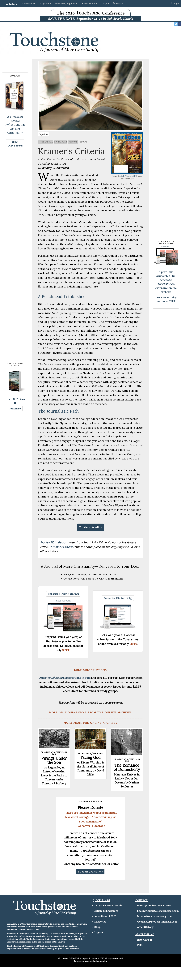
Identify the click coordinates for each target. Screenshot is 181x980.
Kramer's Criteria (62, 547)
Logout (99, 932)
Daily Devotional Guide (108, 906)
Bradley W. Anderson (54, 542)
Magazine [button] (45, 3)
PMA (140, 945)
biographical (46, 142)
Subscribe (100, 922)
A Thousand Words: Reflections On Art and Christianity (15, 125)
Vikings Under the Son (54, 760)
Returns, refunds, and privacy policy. (91, 961)
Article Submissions (106, 911)
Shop (97, 927)
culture (73, 142)
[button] (66, 3)
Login (175, 3)
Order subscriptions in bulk (64, 678)
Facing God (90, 757)
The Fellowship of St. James (84, 958)
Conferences (29, 3)
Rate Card (143, 940)
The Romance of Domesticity (127, 767)
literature (61, 142)
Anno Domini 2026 (105, 916)
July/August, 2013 (129, 176)
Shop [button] (105, 3)
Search (118, 3)
